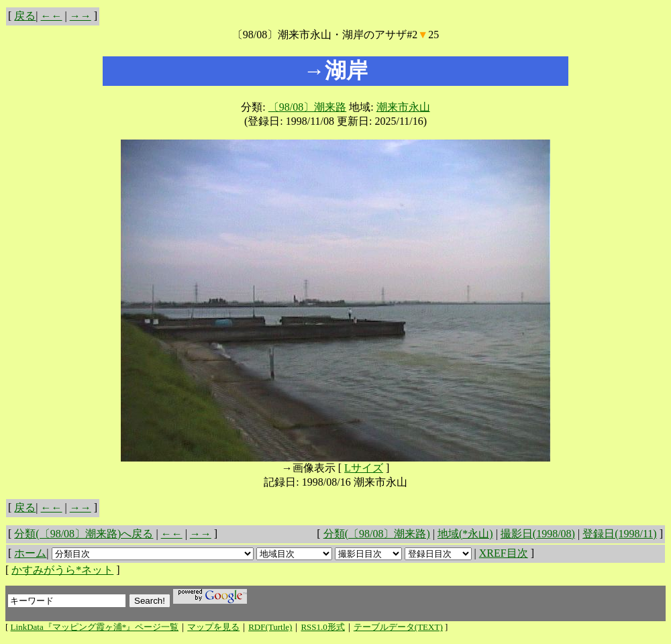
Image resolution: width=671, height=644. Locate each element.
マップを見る (213, 627)
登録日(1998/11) (620, 534)
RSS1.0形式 (322, 627)
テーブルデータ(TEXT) (398, 627)
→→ (81, 16)
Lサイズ (364, 468)
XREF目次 (504, 553)
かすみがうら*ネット (62, 570)
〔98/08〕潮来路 (307, 107)
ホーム (30, 553)
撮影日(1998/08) (538, 534)
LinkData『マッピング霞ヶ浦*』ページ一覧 (95, 627)
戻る (25, 16)
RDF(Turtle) (270, 627)
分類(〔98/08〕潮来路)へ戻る (84, 534)
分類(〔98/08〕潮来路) (377, 534)
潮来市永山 (403, 107)
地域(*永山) (465, 534)
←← (52, 16)
